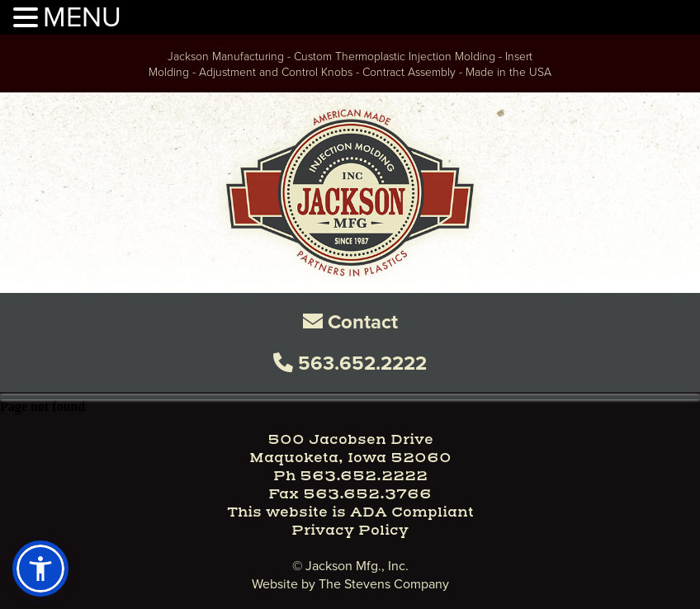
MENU (82, 16)
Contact (350, 322)
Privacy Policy (350, 531)
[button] (40, 569)
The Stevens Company (384, 583)
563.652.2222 (350, 363)
